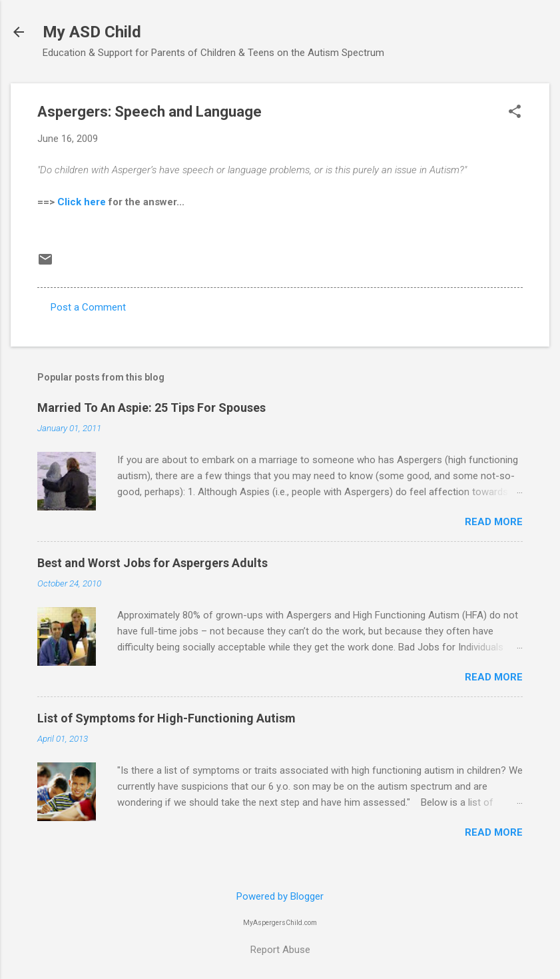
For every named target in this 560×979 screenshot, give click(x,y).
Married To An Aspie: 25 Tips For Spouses (151, 408)
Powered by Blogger (280, 896)
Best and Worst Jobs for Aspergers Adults (152, 563)
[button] (515, 113)
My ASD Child (92, 32)
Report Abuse (280, 950)
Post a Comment (88, 307)
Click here (82, 202)
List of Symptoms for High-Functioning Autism (166, 718)
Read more (494, 522)
